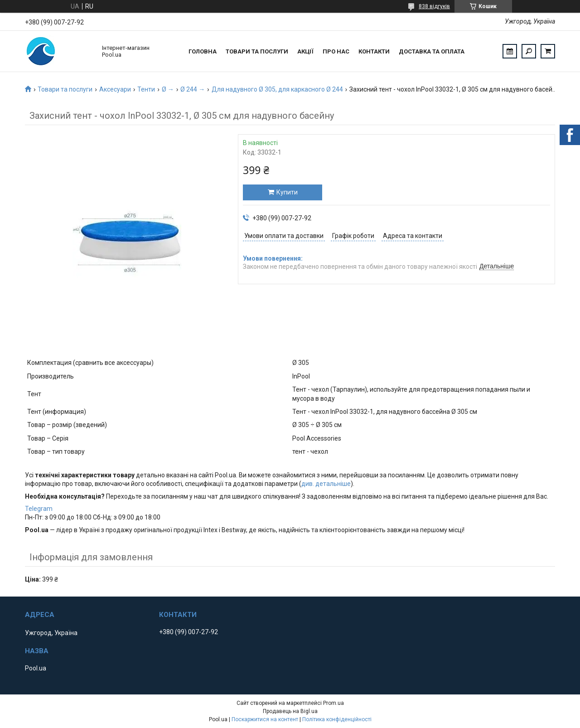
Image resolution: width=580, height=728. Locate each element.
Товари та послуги (257, 51)
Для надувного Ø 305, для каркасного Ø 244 (277, 89)
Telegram (39, 509)
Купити (287, 192)
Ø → (168, 89)
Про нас (336, 51)
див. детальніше (326, 484)
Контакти (374, 51)
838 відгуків (434, 6)
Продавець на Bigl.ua (290, 711)
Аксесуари (115, 89)
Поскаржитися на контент (265, 719)
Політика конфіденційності (337, 719)
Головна (203, 51)
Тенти (146, 89)
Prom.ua (333, 703)
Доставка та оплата (432, 51)
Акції (305, 51)
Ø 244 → (193, 89)
